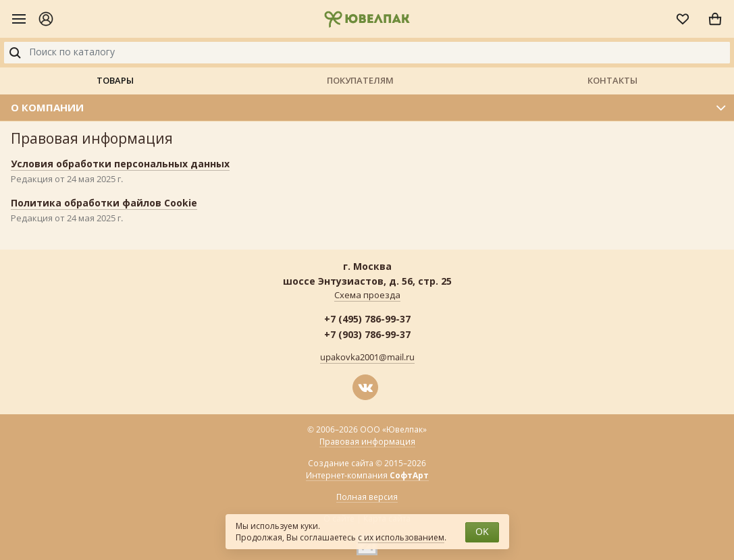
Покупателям (360, 80)
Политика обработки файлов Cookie (104, 203)
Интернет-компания (367, 476)
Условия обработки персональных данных (120, 164)
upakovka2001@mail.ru (367, 358)
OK (482, 532)
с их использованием (401, 538)
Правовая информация (367, 442)
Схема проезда (367, 296)
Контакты (612, 80)
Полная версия (367, 497)
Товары (115, 80)
